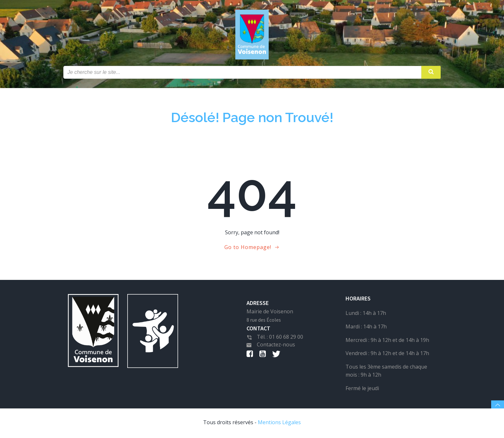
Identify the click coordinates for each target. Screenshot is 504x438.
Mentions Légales (279, 424)
